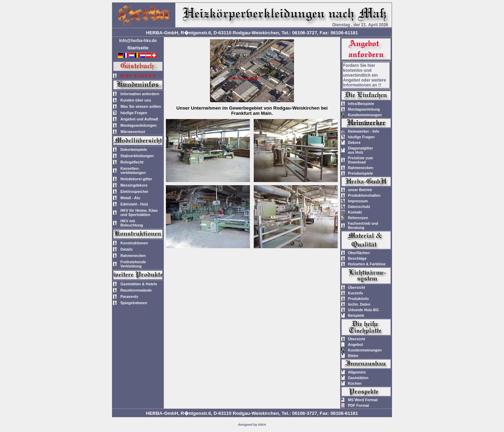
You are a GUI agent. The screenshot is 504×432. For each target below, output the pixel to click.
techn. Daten (359, 304)
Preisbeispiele (360, 173)
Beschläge (357, 258)
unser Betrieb (360, 190)
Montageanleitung (364, 109)
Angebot (355, 344)
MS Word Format (363, 400)
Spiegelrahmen (134, 303)
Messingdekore (134, 185)
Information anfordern (140, 94)
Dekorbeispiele (134, 149)
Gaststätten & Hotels (139, 284)
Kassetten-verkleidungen (133, 170)
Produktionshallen (364, 195)
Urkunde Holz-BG (363, 310)
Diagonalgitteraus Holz (360, 150)
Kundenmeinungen (365, 115)
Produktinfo (358, 299)
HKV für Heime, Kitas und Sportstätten (139, 212)
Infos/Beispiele (361, 104)
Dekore (354, 142)
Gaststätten (358, 378)
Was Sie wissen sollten (141, 106)
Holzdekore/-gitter (136, 179)
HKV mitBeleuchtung (132, 223)
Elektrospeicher (134, 191)
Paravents (129, 297)
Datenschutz (359, 207)
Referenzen (358, 218)
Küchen (355, 383)
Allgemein (357, 372)
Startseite (138, 48)
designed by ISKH (252, 425)
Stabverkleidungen (137, 156)
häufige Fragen (134, 113)
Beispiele (356, 315)
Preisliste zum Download (360, 160)
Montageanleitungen (139, 125)
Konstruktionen (134, 243)
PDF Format (358, 405)
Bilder (353, 356)
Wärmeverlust (133, 132)
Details (127, 249)
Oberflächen (359, 253)
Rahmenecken (133, 256)
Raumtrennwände (136, 290)
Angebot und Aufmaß (139, 119)
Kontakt (355, 212)
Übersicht (356, 287)
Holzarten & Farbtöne (367, 264)
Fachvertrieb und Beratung (363, 225)
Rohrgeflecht (132, 162)
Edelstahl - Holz (134, 204)
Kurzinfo (355, 293)
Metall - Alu (130, 198)
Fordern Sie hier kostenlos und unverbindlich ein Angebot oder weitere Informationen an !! (365, 75)
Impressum (358, 201)
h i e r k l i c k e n (138, 76)
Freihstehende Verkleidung (133, 264)
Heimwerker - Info (363, 131)
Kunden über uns (136, 100)
